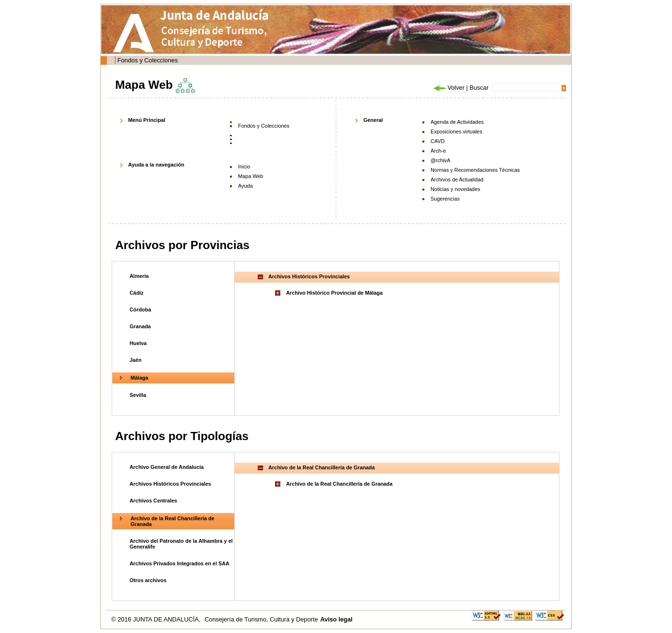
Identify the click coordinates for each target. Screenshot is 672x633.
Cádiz (137, 293)
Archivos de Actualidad (457, 179)
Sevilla (138, 395)
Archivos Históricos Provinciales (170, 484)
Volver (448, 88)
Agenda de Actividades (457, 122)
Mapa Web (251, 176)
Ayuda (246, 186)
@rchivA (440, 160)
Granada (140, 326)
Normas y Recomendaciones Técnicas (475, 170)
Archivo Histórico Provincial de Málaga (334, 293)
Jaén (136, 360)
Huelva (138, 343)
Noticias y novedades (455, 189)
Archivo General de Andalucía (167, 467)
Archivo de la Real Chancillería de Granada (339, 484)
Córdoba (140, 310)
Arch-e (438, 151)
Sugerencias (445, 199)
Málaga (139, 378)
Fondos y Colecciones (147, 60)
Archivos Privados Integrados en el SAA (180, 563)
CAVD (438, 141)
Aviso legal (336, 619)
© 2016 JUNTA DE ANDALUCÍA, (157, 619)
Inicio (244, 167)
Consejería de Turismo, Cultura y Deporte (261, 619)
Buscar (479, 88)
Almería (139, 276)
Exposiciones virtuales (456, 131)
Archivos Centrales (153, 501)
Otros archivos (148, 580)
